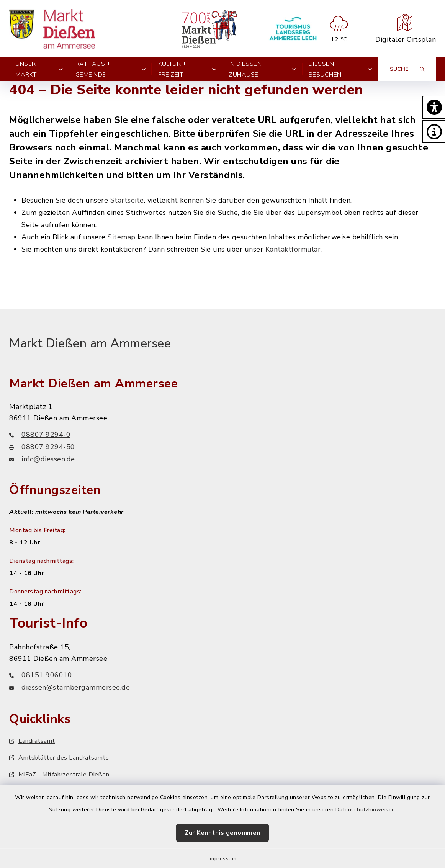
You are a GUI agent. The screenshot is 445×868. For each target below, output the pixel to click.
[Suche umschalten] (407, 69)
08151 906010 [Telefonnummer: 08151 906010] (41, 675)
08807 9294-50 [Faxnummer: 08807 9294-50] (42, 447)
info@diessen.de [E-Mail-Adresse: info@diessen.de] (42, 459)
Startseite (127, 200)
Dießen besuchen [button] (340, 69)
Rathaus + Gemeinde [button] (111, 69)
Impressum (223, 859)
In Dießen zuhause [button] (263, 69)
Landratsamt (32, 741)
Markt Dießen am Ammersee (90, 343)
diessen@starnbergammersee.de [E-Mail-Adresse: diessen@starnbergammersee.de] (70, 687)
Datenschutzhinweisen (365, 810)
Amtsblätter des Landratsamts (59, 758)
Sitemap (122, 237)
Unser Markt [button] (39, 69)
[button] (434, 107)
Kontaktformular (293, 249)
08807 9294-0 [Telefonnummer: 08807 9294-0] (40, 435)
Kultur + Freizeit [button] (187, 69)
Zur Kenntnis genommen (222, 833)
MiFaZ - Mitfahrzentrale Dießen (59, 775)
